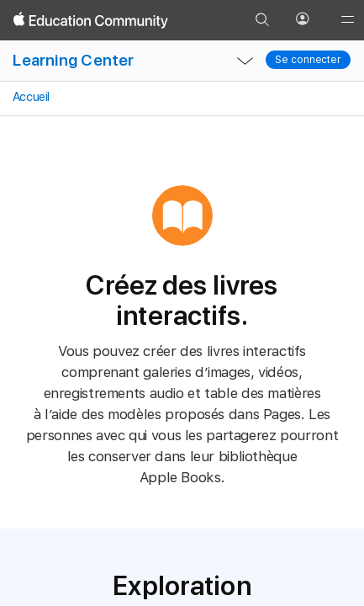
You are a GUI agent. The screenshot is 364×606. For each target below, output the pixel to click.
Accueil (30, 97)
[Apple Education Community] (91, 20)
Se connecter (308, 60)
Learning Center (73, 60)
